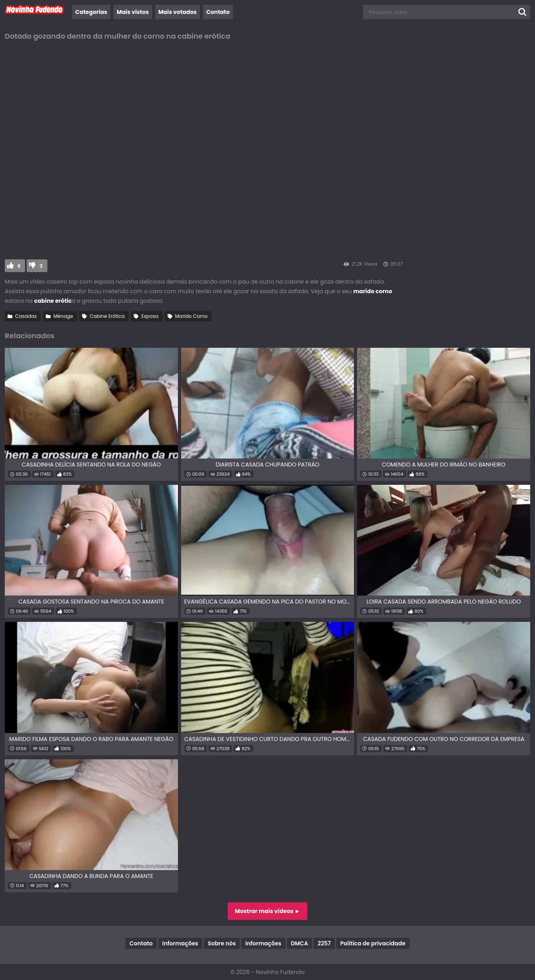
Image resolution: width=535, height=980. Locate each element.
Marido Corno (191, 316)
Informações (180, 943)
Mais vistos (133, 12)
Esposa (150, 316)
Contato (218, 12)
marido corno (373, 291)
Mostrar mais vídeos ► (267, 911)
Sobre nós (222, 943)
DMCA (300, 943)
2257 (324, 943)
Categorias (91, 12)
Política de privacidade (373, 943)
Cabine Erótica (107, 316)
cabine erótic (53, 301)
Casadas (26, 316)
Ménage (63, 316)
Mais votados (178, 12)
